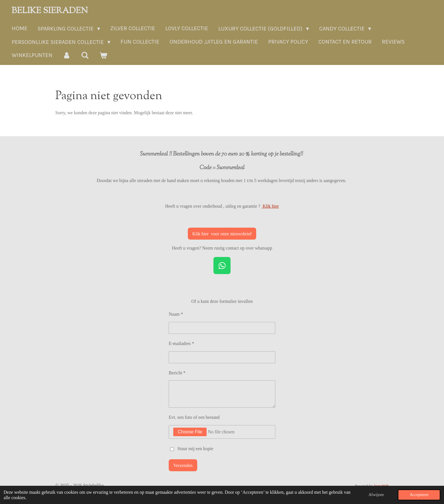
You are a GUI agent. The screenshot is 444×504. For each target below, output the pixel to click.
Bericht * (177, 373)
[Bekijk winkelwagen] (103, 55)
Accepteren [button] (419, 495)
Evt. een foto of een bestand (194, 417)
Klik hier (270, 206)
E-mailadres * (181, 343)
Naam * (176, 314)
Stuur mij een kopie (195, 449)
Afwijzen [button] (376, 495)
